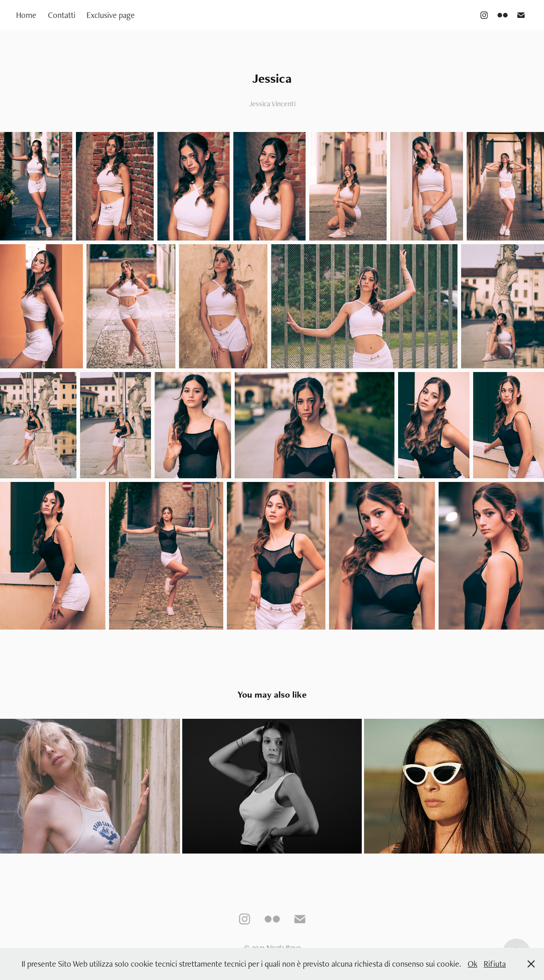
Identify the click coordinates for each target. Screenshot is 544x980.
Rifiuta (495, 964)
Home (26, 15)
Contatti (62, 15)
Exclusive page (111, 15)
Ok (472, 964)
